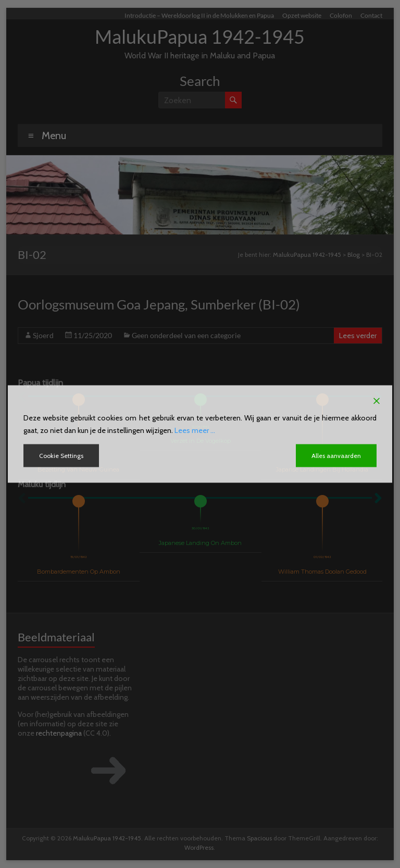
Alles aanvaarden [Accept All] (336, 456)
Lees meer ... (195, 430)
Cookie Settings (61, 456)
